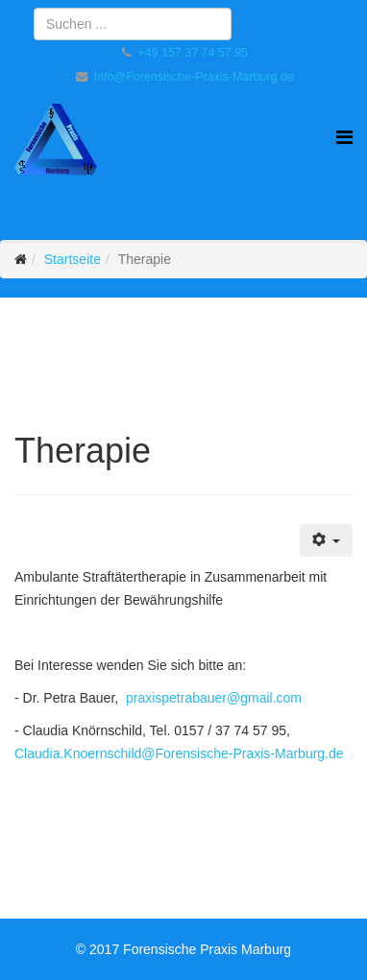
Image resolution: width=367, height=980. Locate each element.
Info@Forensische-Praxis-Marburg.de (194, 77)
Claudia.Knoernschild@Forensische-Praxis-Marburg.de (179, 753)
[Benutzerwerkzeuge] (326, 540)
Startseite (73, 259)
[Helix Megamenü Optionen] (344, 138)
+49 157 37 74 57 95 (193, 53)
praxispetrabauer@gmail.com (214, 698)
